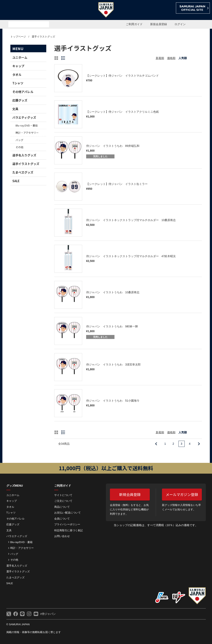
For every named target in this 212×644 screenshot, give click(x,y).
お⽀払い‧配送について (68, 513)
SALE (16, 181)
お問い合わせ (62, 536)
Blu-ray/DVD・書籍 (27, 125)
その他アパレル (23, 92)
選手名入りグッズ (24, 155)
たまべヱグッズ (23, 172)
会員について (62, 519)
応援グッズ (20, 100)
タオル (17, 75)
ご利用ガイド (134, 24)
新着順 (160, 58)
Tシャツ (18, 83)
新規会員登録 (159, 24)
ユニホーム (20, 57)
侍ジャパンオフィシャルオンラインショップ (25, 10)
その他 (19, 147)
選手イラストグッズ (43, 37)
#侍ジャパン (48, 614)
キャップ (18, 66)
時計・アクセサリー (27, 133)
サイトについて (63, 495)
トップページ (18, 37)
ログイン (180, 24)
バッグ (19, 140)
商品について (62, 507)
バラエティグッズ (24, 117)
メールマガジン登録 (182, 494)
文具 (15, 109)
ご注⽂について (63, 501)
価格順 (171, 58)
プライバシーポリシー (67, 524)
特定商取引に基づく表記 (69, 530)
